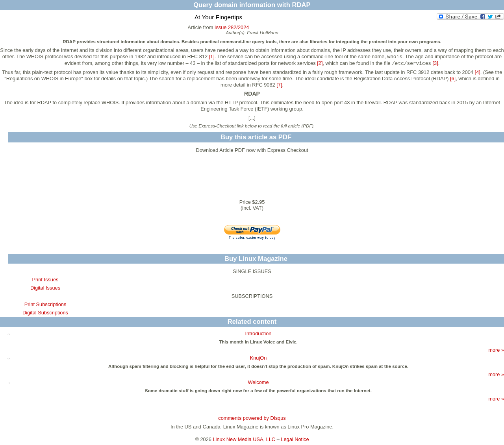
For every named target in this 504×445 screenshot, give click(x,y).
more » (496, 350)
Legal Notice (295, 439)
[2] (320, 63)
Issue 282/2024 (232, 27)
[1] (212, 56)
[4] (478, 72)
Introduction (258, 333)
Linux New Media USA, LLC (244, 439)
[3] (435, 63)
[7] (279, 85)
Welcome (258, 382)
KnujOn (258, 358)
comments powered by (252, 418)
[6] (453, 78)
